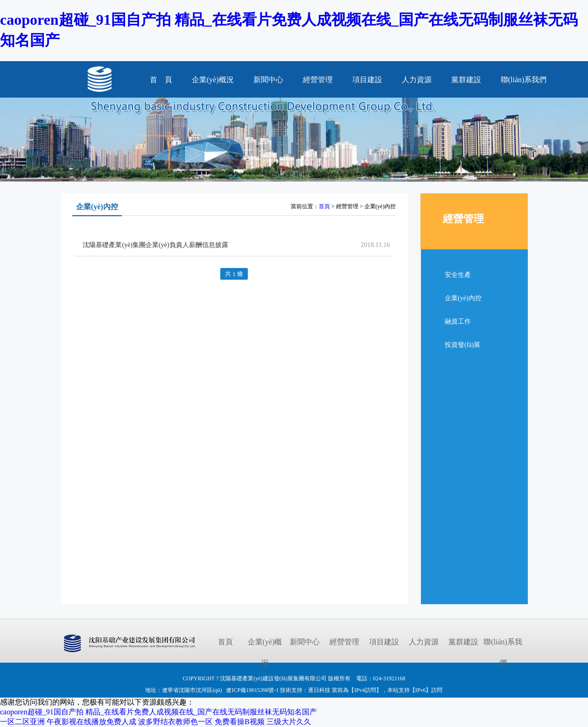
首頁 (324, 206)
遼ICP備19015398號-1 (252, 690)
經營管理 (318, 80)
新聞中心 (268, 80)
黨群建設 (466, 80)
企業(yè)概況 (213, 80)
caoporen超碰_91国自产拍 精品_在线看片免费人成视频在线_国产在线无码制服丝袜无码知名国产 (158, 712)
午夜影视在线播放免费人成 (91, 722)
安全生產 (458, 275)
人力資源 (417, 80)
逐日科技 (319, 690)
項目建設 (367, 80)
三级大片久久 (289, 722)
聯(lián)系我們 (524, 80)
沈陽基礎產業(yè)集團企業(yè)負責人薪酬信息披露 (155, 245)
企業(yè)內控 (463, 298)
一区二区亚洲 (22, 722)
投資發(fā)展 (462, 345)
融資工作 (458, 321)
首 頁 (161, 80)
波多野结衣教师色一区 (175, 722)
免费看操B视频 (240, 722)
